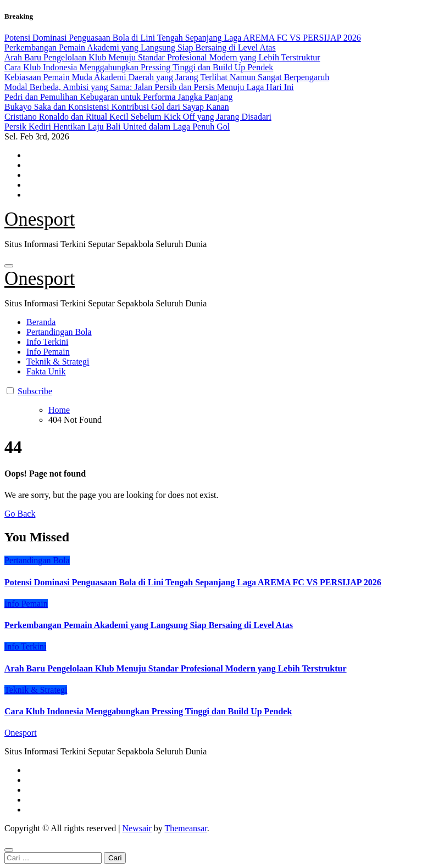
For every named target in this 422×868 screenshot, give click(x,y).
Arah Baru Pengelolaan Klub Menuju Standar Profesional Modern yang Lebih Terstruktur (176, 668)
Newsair (137, 828)
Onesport (40, 219)
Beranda (41, 322)
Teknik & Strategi (58, 362)
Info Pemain (48, 352)
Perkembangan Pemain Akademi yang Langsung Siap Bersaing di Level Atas (149, 625)
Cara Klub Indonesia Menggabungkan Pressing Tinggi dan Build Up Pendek (148, 711)
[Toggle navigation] (9, 266)
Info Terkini (47, 342)
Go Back (20, 514)
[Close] (9, 850)
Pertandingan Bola (59, 332)
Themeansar (185, 828)
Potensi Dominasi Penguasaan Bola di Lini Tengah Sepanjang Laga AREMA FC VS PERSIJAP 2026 (193, 582)
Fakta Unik (46, 371)
